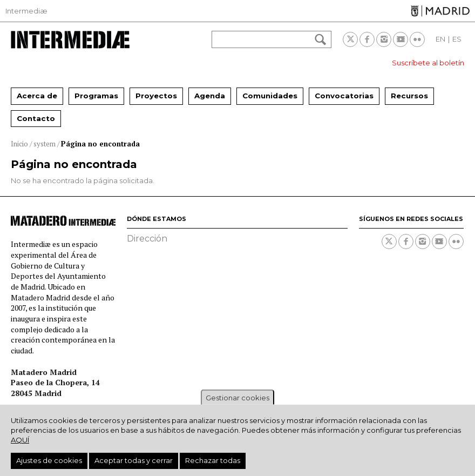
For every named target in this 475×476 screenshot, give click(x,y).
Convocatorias (344, 96)
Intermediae (70, 40)
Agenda (210, 96)
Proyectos (156, 96)
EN (440, 39)
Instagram (384, 39)
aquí (20, 440)
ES (457, 39)
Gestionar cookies (237, 398)
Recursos (409, 96)
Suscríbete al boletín (428, 63)
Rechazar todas (213, 460)
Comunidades (270, 96)
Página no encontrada (100, 144)
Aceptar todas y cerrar (134, 460)
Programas (96, 96)
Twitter (350, 39)
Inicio (19, 144)
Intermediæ (26, 11)
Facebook (367, 39)
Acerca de (37, 96)
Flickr (417, 39)
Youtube (401, 39)
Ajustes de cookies (49, 460)
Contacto (36, 118)
